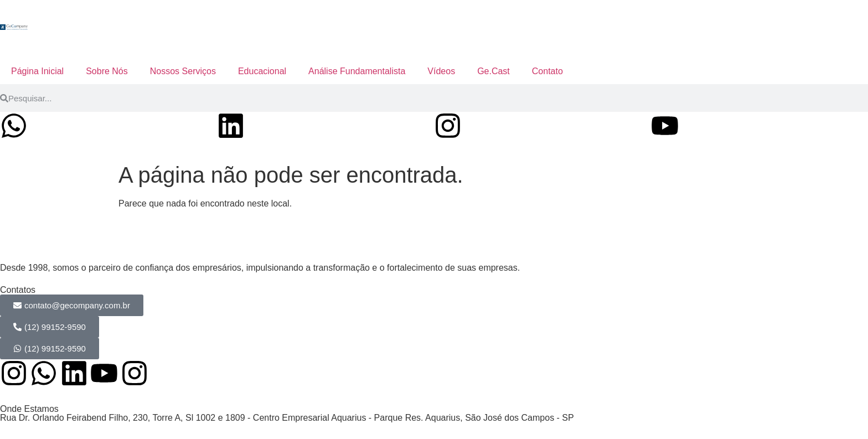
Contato (547, 71)
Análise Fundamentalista (357, 71)
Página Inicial (37, 71)
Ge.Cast (494, 71)
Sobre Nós (107, 71)
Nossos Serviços (183, 71)
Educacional (262, 71)
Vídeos (441, 71)
